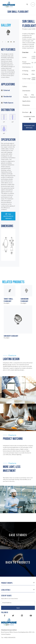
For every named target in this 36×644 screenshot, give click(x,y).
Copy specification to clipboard (8, 216)
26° (13, 122)
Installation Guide (29, 117)
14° (4, 122)
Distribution (26, 91)
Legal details (6, 590)
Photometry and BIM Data (29, 127)
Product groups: (7, 583)
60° (4, 133)
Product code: (29, 29)
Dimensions (26, 105)
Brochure (27, 112)
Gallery (25, 86)
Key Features (26, 96)
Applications (26, 101)
